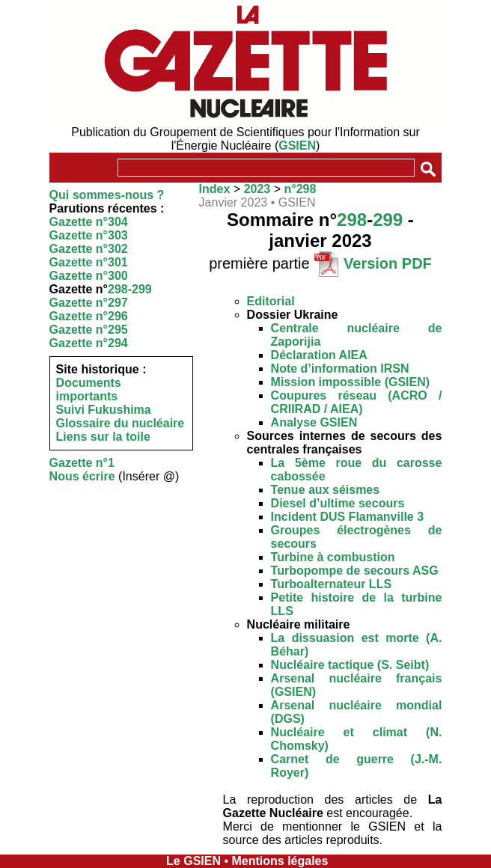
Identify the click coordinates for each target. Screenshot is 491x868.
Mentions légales (280, 861)
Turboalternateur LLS (332, 584)
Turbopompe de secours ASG (355, 571)
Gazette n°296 (89, 316)
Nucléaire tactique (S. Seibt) (350, 665)
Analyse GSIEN (314, 422)
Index (215, 189)
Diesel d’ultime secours (338, 503)
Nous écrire (82, 476)
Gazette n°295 (89, 330)
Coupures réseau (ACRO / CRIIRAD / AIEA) (357, 402)
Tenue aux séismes (326, 490)
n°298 (300, 189)
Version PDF (388, 263)
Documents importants (89, 389)
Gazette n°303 (89, 235)
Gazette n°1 (82, 463)
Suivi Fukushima (104, 410)
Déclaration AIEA (319, 355)
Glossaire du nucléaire (121, 423)
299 (142, 289)
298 (118, 289)
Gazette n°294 (89, 343)
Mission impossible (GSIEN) (350, 382)
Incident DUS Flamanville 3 (348, 517)
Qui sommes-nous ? (107, 195)
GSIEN (297, 146)
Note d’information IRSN (340, 369)
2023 (257, 189)
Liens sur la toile (103, 437)
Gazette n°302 (89, 249)
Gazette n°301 (89, 262)
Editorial (271, 301)
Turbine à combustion (333, 557)
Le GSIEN (193, 861)
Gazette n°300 (89, 276)
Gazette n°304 (89, 222)
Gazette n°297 (89, 303)
